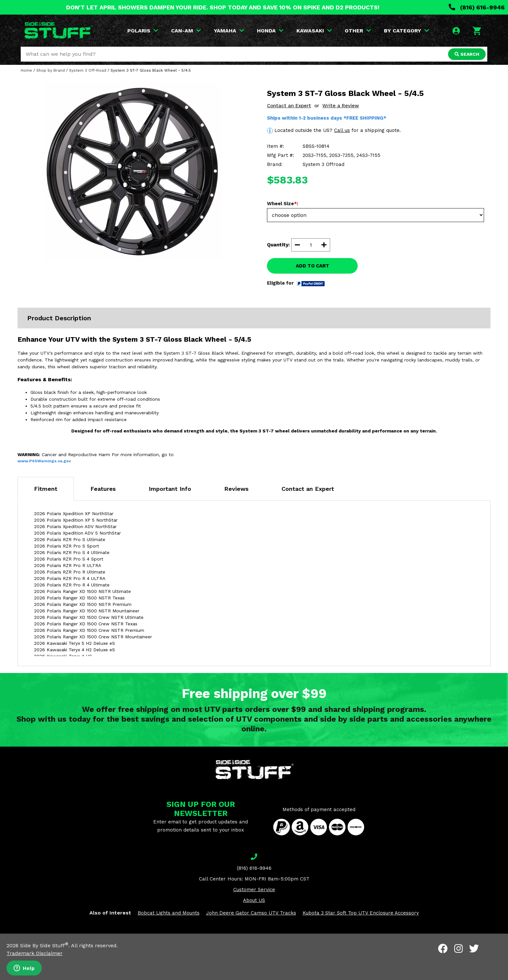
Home (26, 70)
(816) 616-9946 (477, 7)
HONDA (270, 31)
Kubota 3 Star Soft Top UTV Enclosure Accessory (361, 913)
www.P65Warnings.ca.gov (44, 461)
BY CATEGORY (406, 31)
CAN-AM (186, 31)
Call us (342, 130)
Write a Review (341, 106)
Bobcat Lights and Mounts (169, 913)
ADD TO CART (312, 266)
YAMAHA (229, 31)
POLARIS (143, 31)
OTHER (358, 31)
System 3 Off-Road (88, 70)
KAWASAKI (314, 31)
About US (254, 900)
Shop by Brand (51, 70)
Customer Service (254, 890)
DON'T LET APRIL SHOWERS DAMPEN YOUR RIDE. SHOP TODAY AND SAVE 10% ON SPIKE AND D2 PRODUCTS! (223, 7)
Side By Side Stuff (44, 945)
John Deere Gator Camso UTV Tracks (251, 913)
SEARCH (467, 54)
